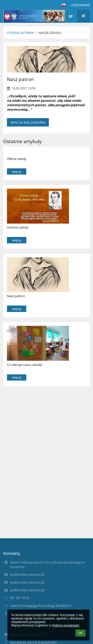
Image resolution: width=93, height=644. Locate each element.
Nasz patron (16, 296)
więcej (17, 172)
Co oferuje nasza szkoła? (25, 365)
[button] (63, 5)
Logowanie (80, 5)
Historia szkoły (18, 227)
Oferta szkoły (17, 159)
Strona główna (20, 33)
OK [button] (80, 633)
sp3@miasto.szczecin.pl (27, 574)
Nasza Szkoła (50, 33)
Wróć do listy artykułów (28, 122)
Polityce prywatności (66, 625)
